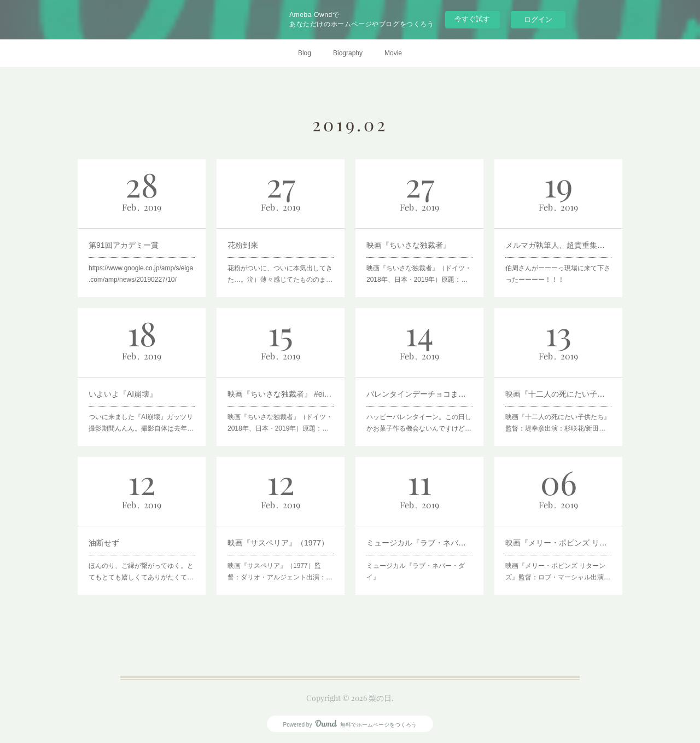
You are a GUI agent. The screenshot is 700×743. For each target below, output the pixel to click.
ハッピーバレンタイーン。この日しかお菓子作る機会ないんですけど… (419, 423)
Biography (348, 53)
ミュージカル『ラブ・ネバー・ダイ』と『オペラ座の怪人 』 (419, 543)
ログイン (538, 19)
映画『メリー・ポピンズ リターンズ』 (558, 543)
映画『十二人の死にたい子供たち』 (558, 394)
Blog (305, 53)
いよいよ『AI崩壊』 (123, 394)
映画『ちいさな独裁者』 (409, 245)
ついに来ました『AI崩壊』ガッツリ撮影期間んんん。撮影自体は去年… (141, 423)
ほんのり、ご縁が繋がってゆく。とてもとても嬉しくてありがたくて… (141, 572)
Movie (393, 53)
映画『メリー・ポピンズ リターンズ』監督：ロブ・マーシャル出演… (558, 572)
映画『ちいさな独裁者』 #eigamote (281, 394)
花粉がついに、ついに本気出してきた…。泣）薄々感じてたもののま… (280, 274)
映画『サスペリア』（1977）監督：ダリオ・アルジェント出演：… (280, 572)
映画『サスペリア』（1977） (278, 543)
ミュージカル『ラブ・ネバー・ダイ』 (416, 572)
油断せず (104, 543)
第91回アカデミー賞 (124, 245)
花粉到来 (243, 245)
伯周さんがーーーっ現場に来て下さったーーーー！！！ (558, 274)
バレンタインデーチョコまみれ (419, 394)
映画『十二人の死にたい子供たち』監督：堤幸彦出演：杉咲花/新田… (558, 423)
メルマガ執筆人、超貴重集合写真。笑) (558, 245)
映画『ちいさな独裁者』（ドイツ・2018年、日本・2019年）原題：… (419, 274)
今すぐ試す (472, 19)
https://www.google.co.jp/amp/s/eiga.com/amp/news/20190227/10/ (141, 274)
